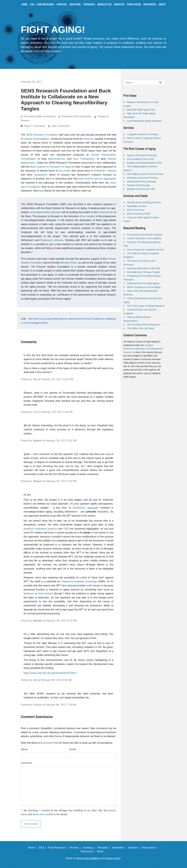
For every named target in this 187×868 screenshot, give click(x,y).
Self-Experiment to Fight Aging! (143, 283)
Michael (38, 621)
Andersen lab (106, 212)
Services (62, 4)
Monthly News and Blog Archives (144, 202)
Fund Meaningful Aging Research (144, 121)
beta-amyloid (46, 593)
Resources (150, 4)
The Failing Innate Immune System (145, 174)
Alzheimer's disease (105, 171)
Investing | (90, 848)
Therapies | (104, 848)
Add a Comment (61, 126)
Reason (38, 441)
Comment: (27, 763)
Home (24, 4)
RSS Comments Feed (138, 214)
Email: (73, 749)
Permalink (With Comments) (40, 116)
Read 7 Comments (35, 126)
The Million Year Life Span (141, 328)
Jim (35, 379)
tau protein (65, 171)
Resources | (88, 851)
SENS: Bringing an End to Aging (144, 287)
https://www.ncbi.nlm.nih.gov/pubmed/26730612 (50, 673)
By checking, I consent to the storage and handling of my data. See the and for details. (68, 812)
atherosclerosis (56, 159)
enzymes (88, 139)
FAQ (32, 4)
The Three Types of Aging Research (146, 306)
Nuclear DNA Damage (139, 185)
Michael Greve (69, 263)
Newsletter (104, 4)
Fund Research (45, 4)
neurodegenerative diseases (45, 212)
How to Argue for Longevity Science (146, 250)
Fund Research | (58, 848)
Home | (33, 848)
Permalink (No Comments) (76, 116)
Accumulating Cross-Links (140, 159)
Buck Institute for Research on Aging (51, 167)
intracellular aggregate (86, 508)
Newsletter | (120, 848)
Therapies (89, 4)
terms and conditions (44, 814)
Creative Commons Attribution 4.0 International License (143, 349)
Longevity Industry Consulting (142, 134)
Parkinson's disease (52, 240)
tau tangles (89, 216)
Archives (119, 4)
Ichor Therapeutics (84, 159)
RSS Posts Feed (136, 210)
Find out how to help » (48, 51)
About (162, 4)
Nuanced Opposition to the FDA (144, 268)
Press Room (134, 4)
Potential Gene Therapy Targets (143, 272)
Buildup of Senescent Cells (141, 189)
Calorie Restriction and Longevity (144, 238)
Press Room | (150, 848)
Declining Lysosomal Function (143, 178)
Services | (76, 848)
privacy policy (113, 858)
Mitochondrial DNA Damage (141, 181)
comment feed (51, 743)
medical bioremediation (37, 139)
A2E (66, 529)
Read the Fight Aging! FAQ (141, 110)
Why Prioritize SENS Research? (144, 325)
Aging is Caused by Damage (142, 155)
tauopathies (41, 175)
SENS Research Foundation (42, 135)
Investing (75, 4)
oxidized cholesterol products (41, 529)
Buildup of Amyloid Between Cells (144, 163)
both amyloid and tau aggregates (97, 179)
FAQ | (43, 848)
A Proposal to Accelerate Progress (145, 235)
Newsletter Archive (137, 206)
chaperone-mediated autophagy (79, 581)
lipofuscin (29, 593)
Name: (24, 749)
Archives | (135, 848)
